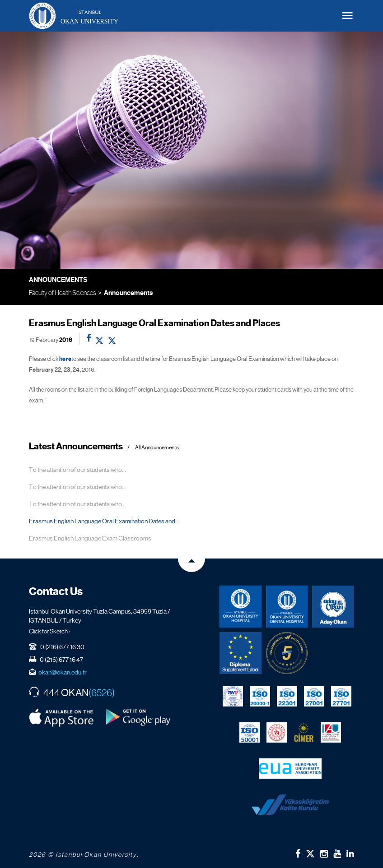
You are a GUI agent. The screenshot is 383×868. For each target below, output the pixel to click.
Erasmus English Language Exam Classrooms (90, 538)
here (65, 359)
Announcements (128, 293)
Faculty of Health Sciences (62, 293)
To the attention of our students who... (77, 470)
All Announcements (157, 448)
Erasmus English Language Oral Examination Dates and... (104, 521)
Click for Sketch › (50, 631)
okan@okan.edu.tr (63, 672)
